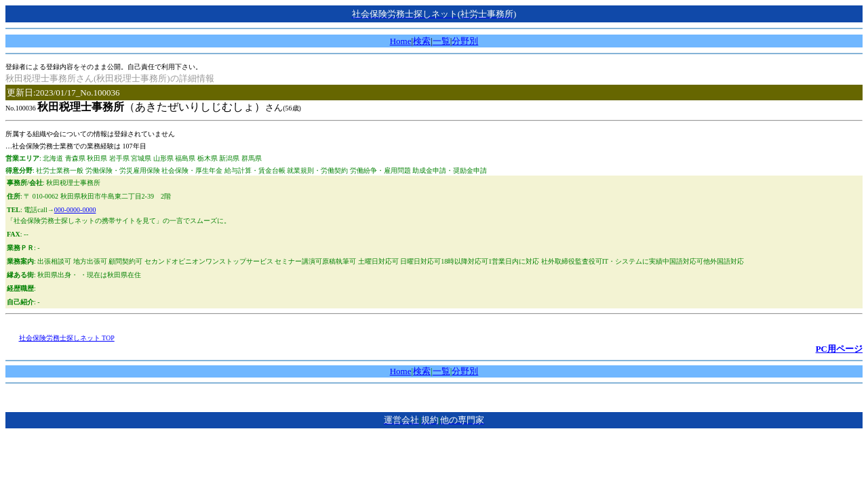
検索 (422, 41)
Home (401, 41)
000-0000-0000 (75, 210)
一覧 (441, 41)
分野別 (465, 41)
